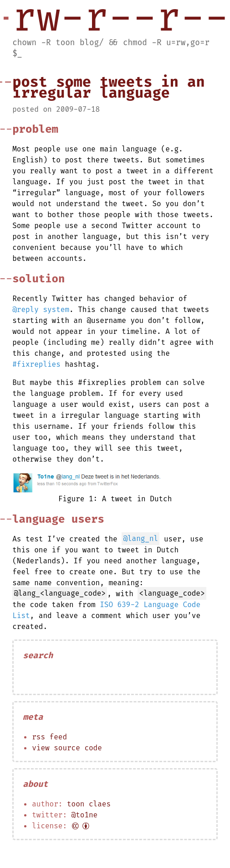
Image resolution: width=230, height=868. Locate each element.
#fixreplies (36, 364)
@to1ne (85, 815)
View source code (67, 748)
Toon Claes (89, 804)
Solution (38, 279)
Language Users (58, 519)
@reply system (41, 309)
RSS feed (49, 737)
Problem (35, 129)
